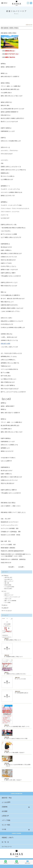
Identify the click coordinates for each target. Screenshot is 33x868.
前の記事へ (12, 567)
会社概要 (5, 811)
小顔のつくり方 (8, 599)
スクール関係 (7, 602)
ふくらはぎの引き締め (9, 587)
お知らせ (5, 605)
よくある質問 (6, 802)
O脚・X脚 (7, 583)
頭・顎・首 (5, 842)
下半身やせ (6, 576)
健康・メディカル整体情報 (10, 601)
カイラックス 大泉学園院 (8, 528)
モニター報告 (6, 825)
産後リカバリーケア (9, 595)
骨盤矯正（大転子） (8, 838)
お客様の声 (6, 608)
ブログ (5, 591)
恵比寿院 (6, 862)
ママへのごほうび (7, 611)
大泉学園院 (17, 862)
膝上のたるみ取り (8, 589)
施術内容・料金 (7, 798)
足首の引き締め (8, 585)
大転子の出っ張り (8, 577)
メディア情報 (6, 820)
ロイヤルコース (7, 847)
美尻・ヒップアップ (9, 581)
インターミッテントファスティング (12, 597)
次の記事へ (21, 567)
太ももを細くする (8, 579)
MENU (4, 3)
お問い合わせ (28, 862)
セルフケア (7, 593)
